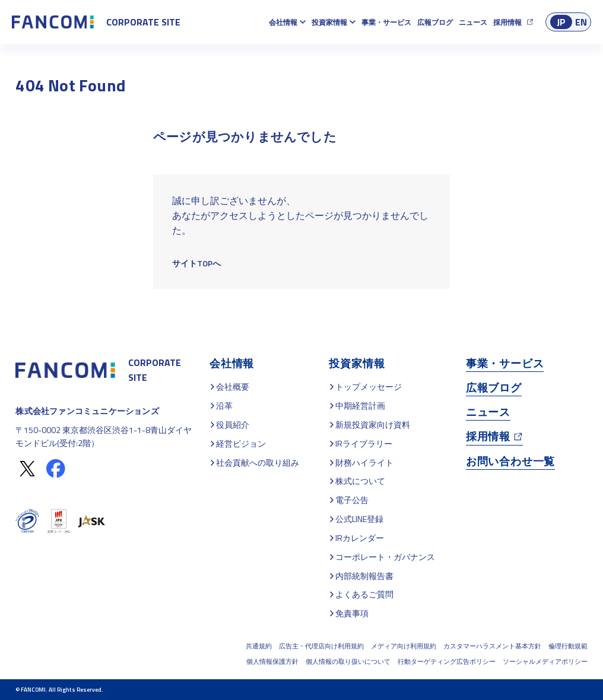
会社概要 (233, 386)
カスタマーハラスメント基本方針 (492, 646)
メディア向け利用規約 (404, 646)
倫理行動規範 (568, 646)
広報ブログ (435, 22)
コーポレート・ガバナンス (385, 557)
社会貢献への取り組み (258, 462)
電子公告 (352, 500)
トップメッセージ (369, 386)
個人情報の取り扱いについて (348, 661)
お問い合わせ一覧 (510, 461)
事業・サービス (386, 22)
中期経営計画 (360, 405)
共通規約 (259, 646)
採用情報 (507, 22)
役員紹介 (233, 424)
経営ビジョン (241, 443)
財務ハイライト (364, 462)
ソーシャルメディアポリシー (545, 661)
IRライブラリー (364, 443)
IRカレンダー (360, 538)
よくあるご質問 (364, 594)
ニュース (473, 22)
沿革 (224, 405)
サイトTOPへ (196, 263)
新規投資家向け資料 (373, 424)
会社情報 (283, 22)
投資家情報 (329, 22)
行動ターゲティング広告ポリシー (447, 661)
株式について (360, 481)
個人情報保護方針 (272, 661)
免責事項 (352, 613)
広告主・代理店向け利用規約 (321, 646)
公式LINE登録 (359, 519)
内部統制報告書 (364, 576)
